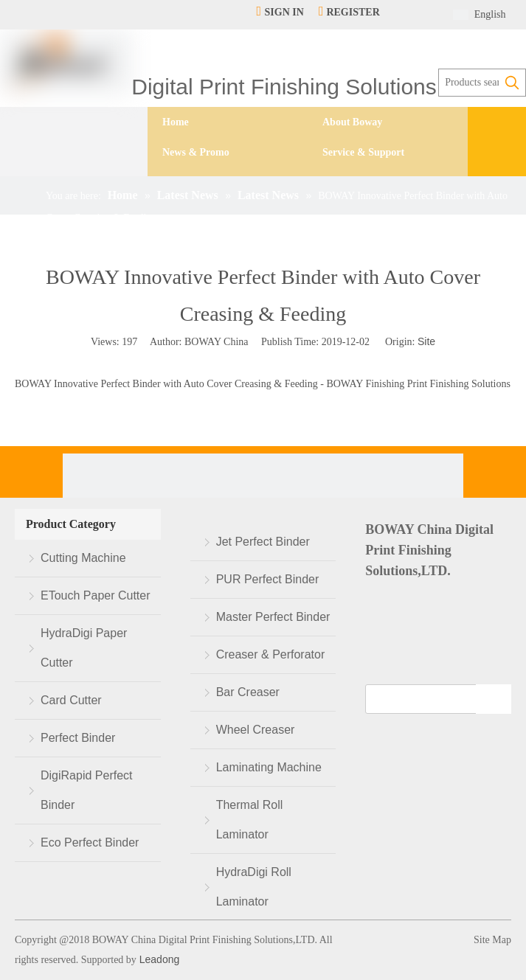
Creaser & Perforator (271, 654)
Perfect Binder (78, 738)
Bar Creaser (248, 692)
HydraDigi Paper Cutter (84, 648)
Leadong (158, 959)
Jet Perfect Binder (263, 542)
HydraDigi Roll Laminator (254, 887)
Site (426, 341)
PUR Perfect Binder (268, 579)
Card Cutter (71, 700)
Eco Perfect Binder (90, 842)
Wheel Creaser (256, 730)
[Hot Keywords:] (512, 83)
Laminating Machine (269, 767)
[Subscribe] (494, 699)
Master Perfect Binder (273, 617)
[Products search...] (469, 83)
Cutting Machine (83, 558)
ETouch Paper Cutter (96, 595)
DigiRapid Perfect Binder (87, 790)
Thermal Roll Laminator (250, 820)
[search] (428, 699)
